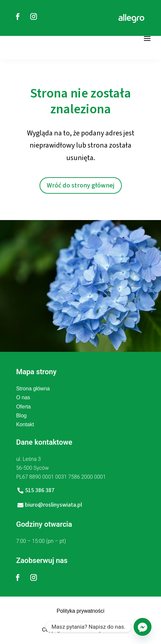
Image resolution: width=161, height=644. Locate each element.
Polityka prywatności (80, 611)
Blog (21, 416)
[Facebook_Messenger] (143, 627)
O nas (23, 397)
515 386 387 (40, 490)
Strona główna (33, 389)
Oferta (23, 407)
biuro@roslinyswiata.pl (54, 505)
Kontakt (25, 424)
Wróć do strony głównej (81, 185)
